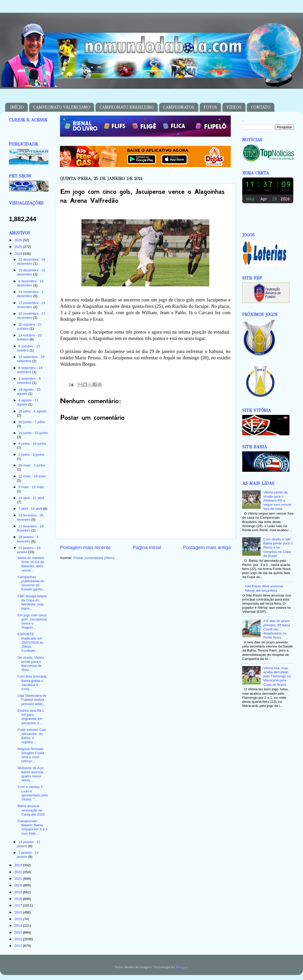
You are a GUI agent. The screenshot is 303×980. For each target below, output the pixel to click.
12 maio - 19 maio (32, 476)
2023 (19, 865)
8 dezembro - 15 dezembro (30, 283)
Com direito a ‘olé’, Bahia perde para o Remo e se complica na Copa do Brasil (278, 548)
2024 (19, 254)
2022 (19, 872)
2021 (19, 879)
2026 (19, 240)
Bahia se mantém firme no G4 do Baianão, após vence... (31, 564)
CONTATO (261, 107)
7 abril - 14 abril (31, 509)
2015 (19, 919)
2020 (19, 885)
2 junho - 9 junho (31, 455)
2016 (19, 912)
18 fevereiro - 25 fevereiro (30, 517)
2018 (19, 899)
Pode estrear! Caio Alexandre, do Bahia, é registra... (32, 736)
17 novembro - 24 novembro (31, 305)
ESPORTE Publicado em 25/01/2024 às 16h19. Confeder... (31, 642)
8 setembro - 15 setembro (30, 370)
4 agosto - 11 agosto (28, 402)
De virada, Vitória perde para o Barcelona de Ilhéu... (31, 664)
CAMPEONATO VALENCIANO (62, 107)
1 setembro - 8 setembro (29, 381)
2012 (19, 939)
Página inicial (147, 547)
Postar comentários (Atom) (94, 558)
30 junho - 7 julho (32, 422)
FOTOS (210, 107)
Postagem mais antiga (207, 547)
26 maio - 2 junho (32, 465)
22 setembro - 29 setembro (31, 359)
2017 (19, 905)
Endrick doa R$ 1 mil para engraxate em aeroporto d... (31, 717)
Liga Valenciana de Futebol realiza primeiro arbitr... (32, 700)
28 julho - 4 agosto (33, 411)
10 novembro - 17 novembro (31, 316)
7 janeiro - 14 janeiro (28, 855)
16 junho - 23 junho (33, 433)
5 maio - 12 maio (31, 487)
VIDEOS (234, 107)
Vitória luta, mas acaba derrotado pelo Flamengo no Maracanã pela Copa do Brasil (277, 676)
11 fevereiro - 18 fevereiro (30, 528)
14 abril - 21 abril (31, 498)
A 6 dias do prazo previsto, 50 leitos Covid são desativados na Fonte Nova (277, 629)
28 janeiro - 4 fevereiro (28, 539)
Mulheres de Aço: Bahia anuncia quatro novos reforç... (31, 774)
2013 (19, 932)
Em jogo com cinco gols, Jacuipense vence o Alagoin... (32, 621)
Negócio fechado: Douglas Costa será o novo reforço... (31, 755)
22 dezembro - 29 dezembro (31, 262)
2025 (19, 247)
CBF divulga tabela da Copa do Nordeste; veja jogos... (32, 602)
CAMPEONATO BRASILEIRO (127, 107)
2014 (19, 926)
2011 (19, 946)
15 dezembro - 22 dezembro (31, 272)
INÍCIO (17, 107)
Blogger (182, 967)
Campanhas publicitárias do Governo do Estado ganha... (32, 583)
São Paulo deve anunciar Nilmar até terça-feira (264, 588)
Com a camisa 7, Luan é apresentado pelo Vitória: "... (33, 793)
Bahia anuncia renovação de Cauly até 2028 (31, 810)
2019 (19, 892)
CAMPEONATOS (179, 107)
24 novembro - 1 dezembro (30, 294)
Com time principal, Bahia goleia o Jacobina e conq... (32, 683)
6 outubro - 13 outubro (28, 348)
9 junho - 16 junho (32, 444)
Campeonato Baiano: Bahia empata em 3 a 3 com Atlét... (32, 827)
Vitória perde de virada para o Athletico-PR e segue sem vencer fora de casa (277, 501)
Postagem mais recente (85, 547)
